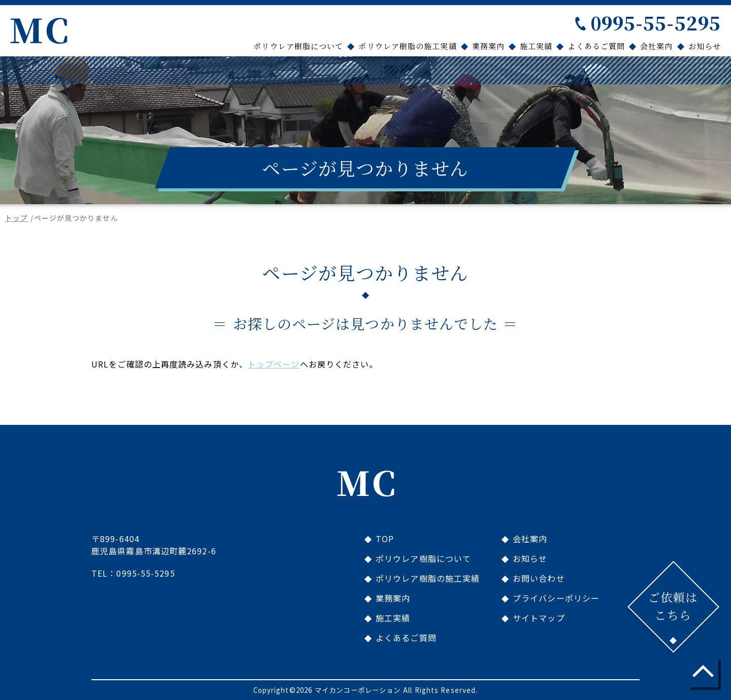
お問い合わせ (539, 578)
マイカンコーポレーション (358, 690)
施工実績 (536, 46)
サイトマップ (539, 618)
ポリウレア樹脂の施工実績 (407, 46)
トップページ (274, 364)
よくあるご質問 (596, 46)
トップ (16, 218)
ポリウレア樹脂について (298, 46)
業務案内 (488, 46)
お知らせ (705, 46)
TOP (385, 539)
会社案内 (656, 46)
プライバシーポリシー (556, 598)
